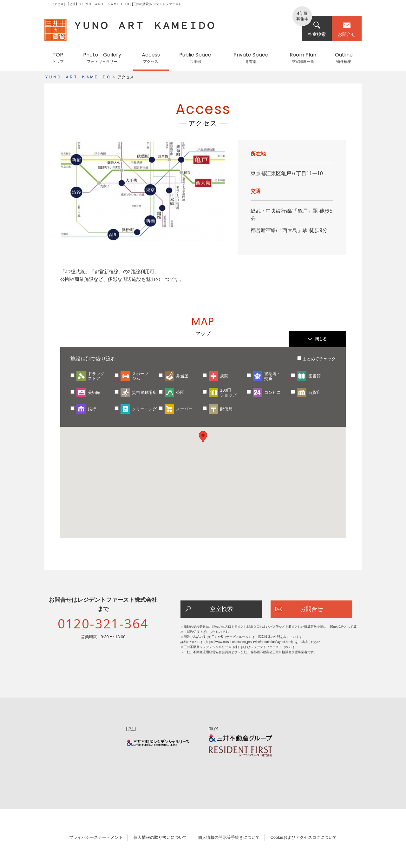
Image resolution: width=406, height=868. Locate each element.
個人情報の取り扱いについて (160, 837)
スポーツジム (140, 376)
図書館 (314, 376)
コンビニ (272, 392)
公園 (180, 392)
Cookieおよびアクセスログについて (303, 837)
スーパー (184, 409)
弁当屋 (182, 376)
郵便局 (226, 409)
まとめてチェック (319, 359)
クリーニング (144, 409)
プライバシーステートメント (96, 837)
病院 (224, 376)
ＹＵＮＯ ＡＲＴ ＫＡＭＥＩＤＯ (77, 77)
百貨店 (314, 392)
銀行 (92, 409)
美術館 (94, 392)
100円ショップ (228, 393)
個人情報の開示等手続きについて (229, 837)
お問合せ (347, 29)
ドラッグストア (96, 376)
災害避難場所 (144, 392)
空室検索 (317, 29)
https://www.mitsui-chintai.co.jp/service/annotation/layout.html (249, 642)
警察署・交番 (272, 376)
